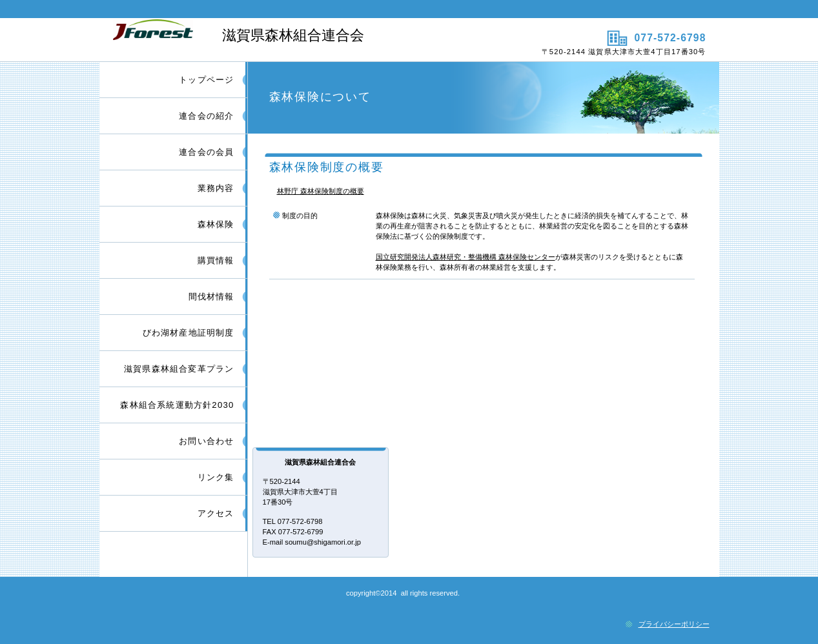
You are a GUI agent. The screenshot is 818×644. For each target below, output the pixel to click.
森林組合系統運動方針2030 (177, 405)
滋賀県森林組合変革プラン (179, 369)
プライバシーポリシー (674, 624)
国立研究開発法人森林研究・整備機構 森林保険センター (465, 257)
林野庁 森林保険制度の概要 (321, 191)
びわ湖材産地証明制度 (189, 333)
